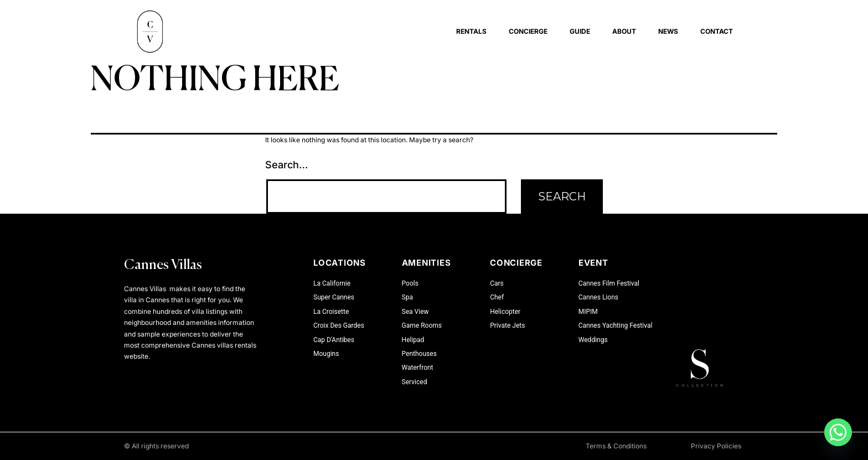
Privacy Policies (716, 446)
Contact (717, 31)
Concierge (528, 31)
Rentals (471, 31)
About (624, 31)
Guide (580, 31)
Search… (286, 165)
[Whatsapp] (838, 432)
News (668, 31)
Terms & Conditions (616, 446)
